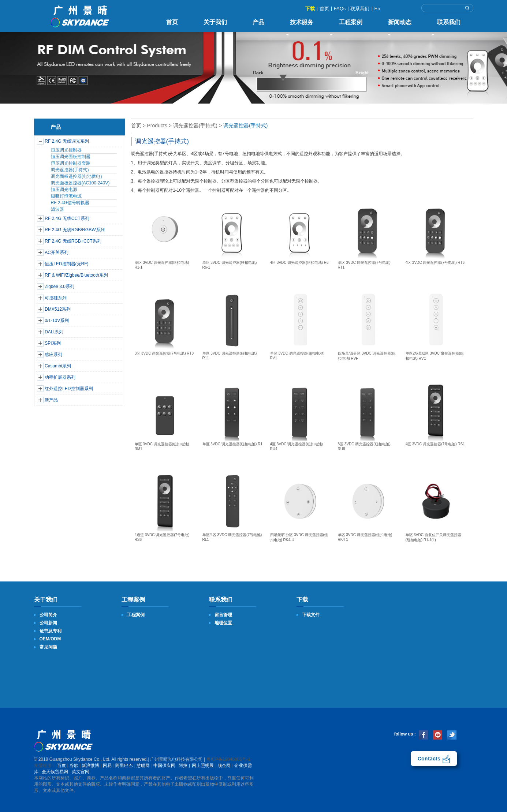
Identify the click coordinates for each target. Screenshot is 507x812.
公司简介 (48, 615)
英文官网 (81, 772)
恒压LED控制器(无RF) (66, 264)
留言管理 (223, 615)
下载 (310, 9)
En (377, 9)
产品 (258, 22)
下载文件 (311, 615)
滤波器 (57, 209)
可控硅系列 (56, 298)
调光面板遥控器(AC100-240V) (80, 183)
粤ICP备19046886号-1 (228, 759)
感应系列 (53, 355)
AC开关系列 (57, 252)
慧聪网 (143, 766)
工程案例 (351, 22)
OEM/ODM (50, 639)
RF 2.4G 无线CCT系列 (67, 218)
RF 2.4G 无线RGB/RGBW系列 (74, 230)
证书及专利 (51, 631)
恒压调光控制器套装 (71, 163)
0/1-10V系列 (57, 321)
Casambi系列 (58, 366)
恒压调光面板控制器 (71, 157)
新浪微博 (90, 766)
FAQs (340, 9)
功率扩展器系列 (60, 377)
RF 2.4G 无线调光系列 (67, 141)
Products (157, 126)
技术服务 (302, 22)
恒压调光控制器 (66, 150)
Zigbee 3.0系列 (59, 287)
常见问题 (48, 647)
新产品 (51, 400)
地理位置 (223, 623)
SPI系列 (53, 343)
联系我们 (360, 9)
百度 (61, 766)
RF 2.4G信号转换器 (70, 203)
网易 (107, 766)
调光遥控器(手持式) (70, 170)
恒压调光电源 (64, 190)
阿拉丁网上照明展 (196, 766)
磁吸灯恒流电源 (66, 196)
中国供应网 (164, 766)
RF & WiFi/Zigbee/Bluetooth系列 (76, 275)
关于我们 (215, 22)
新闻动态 (400, 22)
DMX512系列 (58, 309)
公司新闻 (48, 623)
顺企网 (224, 766)
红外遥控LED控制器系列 (69, 389)
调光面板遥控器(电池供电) (77, 176)
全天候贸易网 (55, 772)
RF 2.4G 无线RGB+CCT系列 (73, 241)
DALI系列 (54, 332)
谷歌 (74, 766)
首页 (324, 9)
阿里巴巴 (124, 766)
